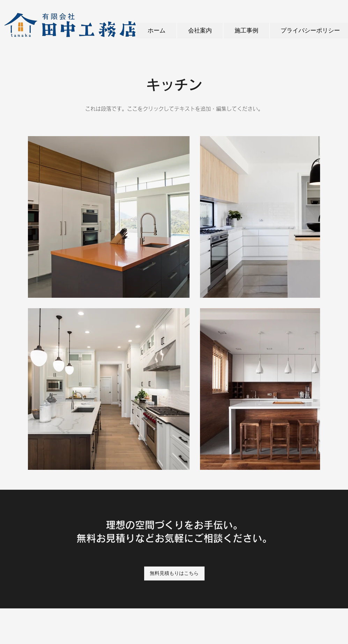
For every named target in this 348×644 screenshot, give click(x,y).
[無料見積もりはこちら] (174, 573)
